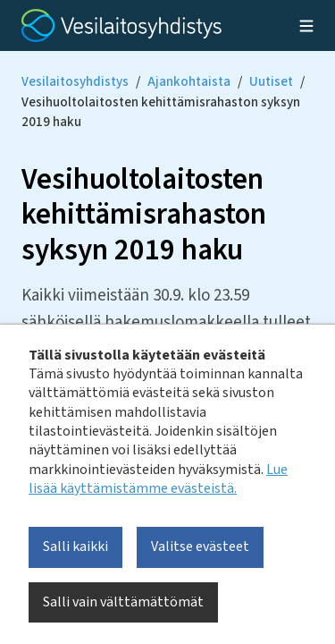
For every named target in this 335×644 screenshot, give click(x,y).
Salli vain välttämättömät (123, 602)
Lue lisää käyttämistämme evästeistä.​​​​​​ (158, 479)
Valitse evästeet (200, 547)
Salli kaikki (75, 547)
